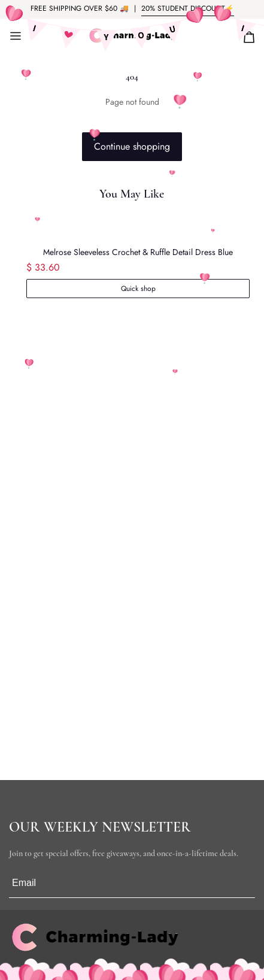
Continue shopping (132, 146)
